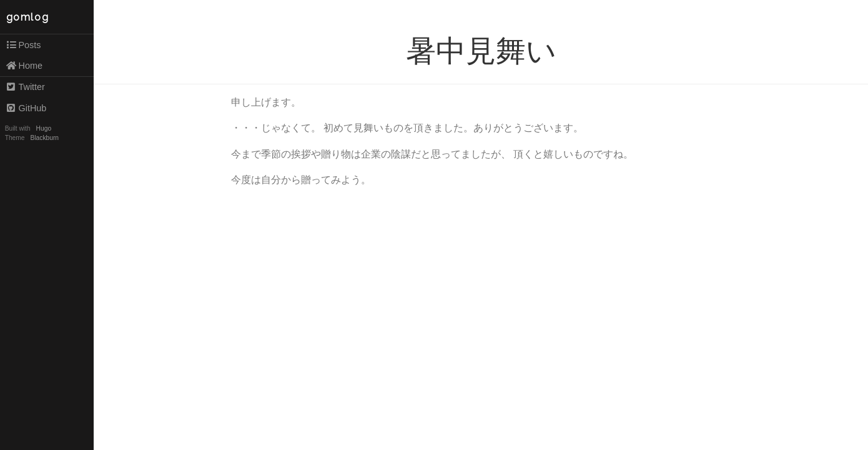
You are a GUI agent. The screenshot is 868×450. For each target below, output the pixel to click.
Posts (23, 45)
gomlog (28, 17)
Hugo (44, 128)
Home (24, 66)
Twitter (25, 87)
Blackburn (45, 138)
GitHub (26, 108)
